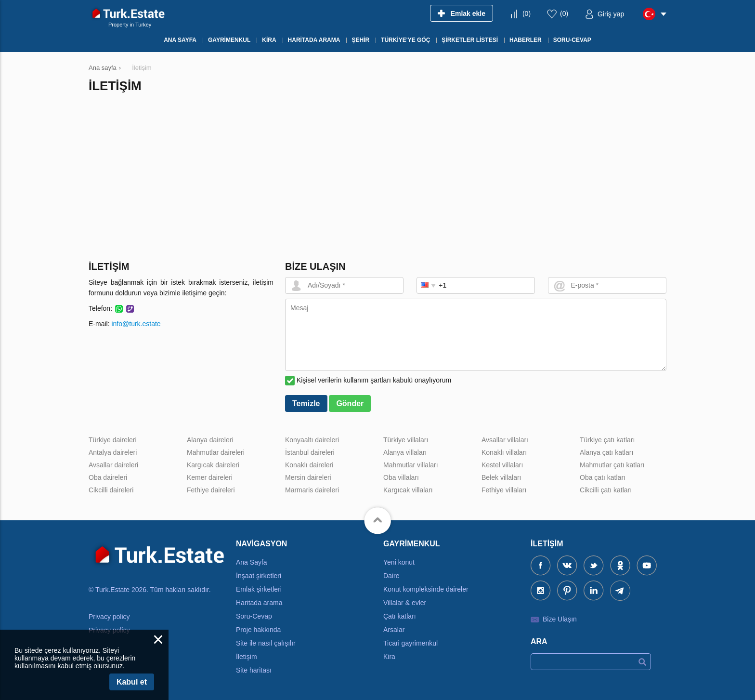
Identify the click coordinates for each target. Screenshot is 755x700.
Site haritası (254, 670)
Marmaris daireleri (312, 490)
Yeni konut (399, 562)
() (527, 13)
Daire (391, 576)
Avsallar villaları (505, 440)
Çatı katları (400, 616)
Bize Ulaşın (560, 619)
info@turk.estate (136, 324)
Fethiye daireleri (211, 490)
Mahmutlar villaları (411, 465)
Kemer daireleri (210, 477)
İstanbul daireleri (310, 452)
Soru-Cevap (254, 616)
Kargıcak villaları (408, 490)
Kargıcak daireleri (213, 465)
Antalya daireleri (113, 452)
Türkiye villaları (406, 440)
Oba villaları (401, 477)
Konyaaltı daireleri (312, 440)
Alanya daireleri (210, 440)
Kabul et (132, 682)
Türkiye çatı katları (607, 440)
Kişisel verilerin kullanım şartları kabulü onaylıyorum (374, 380)
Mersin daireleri (308, 477)
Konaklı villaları (504, 452)
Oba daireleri (108, 477)
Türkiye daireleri (113, 440)
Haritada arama (259, 603)
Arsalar (394, 630)
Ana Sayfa (252, 562)
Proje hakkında (258, 630)
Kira (389, 657)
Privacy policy (109, 617)
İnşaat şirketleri (259, 576)
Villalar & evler (405, 603)
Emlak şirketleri (259, 589)
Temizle (306, 403)
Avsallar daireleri (113, 465)
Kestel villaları (502, 465)
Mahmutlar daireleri (216, 452)
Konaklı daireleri (309, 465)
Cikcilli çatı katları (606, 490)
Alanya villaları (405, 452)
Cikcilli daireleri (111, 490)
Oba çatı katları (603, 477)
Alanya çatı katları (606, 452)
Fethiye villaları (504, 490)
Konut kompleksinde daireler (426, 589)
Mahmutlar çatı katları (612, 465)
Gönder (350, 403)
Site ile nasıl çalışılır (266, 643)
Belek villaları (501, 477)
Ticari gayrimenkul (410, 643)
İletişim (247, 657)
